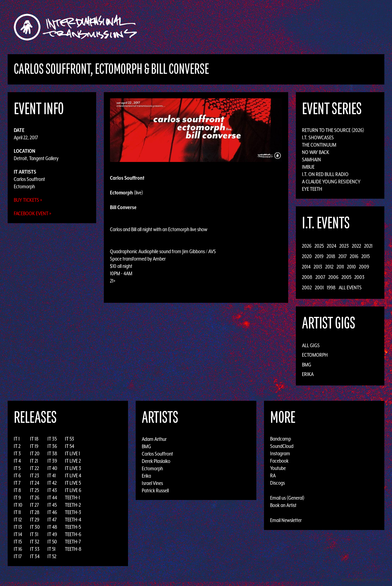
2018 (331, 256)
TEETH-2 (73, 505)
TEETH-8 (73, 549)
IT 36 (52, 446)
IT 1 (17, 439)
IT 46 (52, 512)
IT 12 (18, 520)
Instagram (280, 453)
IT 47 (52, 520)
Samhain (311, 160)
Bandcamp (281, 439)
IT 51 (51, 549)
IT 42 (52, 483)
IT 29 (35, 520)
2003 (359, 277)
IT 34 (35, 556)
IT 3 (17, 453)
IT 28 (35, 512)
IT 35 (52, 439)
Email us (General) (287, 498)
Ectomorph (24, 186)
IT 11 (17, 512)
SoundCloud (282, 446)
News (288, 27)
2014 (306, 267)
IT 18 (34, 439)
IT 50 (52, 542)
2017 (343, 256)
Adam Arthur (154, 439)
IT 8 (17, 490)
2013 (318, 267)
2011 (340, 267)
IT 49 (52, 534)
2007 (320, 277)
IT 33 (35, 549)
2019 (319, 256)
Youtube (278, 468)
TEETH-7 (73, 542)
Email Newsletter (286, 520)
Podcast (330, 27)
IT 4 (17, 461)
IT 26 (35, 498)
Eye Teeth (312, 189)
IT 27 (34, 505)
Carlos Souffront (29, 179)
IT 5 (17, 468)
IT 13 (18, 527)
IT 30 (35, 527)
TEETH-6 (73, 534)
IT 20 (35, 453)
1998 (331, 287)
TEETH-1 (72, 498)
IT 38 (52, 453)
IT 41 (52, 475)
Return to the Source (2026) (333, 130)
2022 (356, 246)
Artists (246, 27)
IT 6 (17, 475)
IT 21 (34, 461)
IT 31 (34, 534)
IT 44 (52, 498)
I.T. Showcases (318, 137)
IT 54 (70, 446)
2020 (307, 256)
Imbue (308, 167)
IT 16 (18, 549)
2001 (319, 287)
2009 (364, 267)
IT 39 (52, 461)
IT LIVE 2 (73, 461)
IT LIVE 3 (73, 468)
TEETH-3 (73, 512)
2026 (307, 246)
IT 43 (52, 490)
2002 (307, 287)
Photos (307, 27)
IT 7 (17, 483)
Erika (308, 374)
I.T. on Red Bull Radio (325, 174)
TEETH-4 (73, 520)
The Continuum (319, 145)
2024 (332, 246)
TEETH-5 (73, 527)
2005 (346, 277)
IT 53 (70, 439)
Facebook (279, 461)
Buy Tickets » (28, 200)
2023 (344, 246)
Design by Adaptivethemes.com (365, 580)
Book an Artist (283, 505)
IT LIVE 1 (72, 453)
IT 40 (52, 468)
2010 (351, 267)
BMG (307, 365)
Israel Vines (152, 483)
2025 (319, 246)
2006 (333, 277)
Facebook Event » (33, 213)
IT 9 (17, 498)
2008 (307, 277)
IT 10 (18, 505)
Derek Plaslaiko (156, 461)
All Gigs (311, 345)
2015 (366, 256)
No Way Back (316, 152)
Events (268, 27)
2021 (368, 246)
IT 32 (35, 542)
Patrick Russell (155, 490)
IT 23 (35, 475)
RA (273, 475)
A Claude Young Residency (331, 182)
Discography (217, 27)
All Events (350, 287)
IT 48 (52, 527)
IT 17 (18, 556)
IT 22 (34, 468)
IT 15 (18, 542)
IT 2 (17, 446)
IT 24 (35, 483)
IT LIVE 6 (73, 490)
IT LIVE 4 (73, 475)
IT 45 (52, 505)
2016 (354, 256)
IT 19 (34, 446)
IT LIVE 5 (73, 483)
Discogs (277, 483)
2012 (329, 267)
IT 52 (52, 556)
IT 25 (34, 490)
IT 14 (18, 534)
